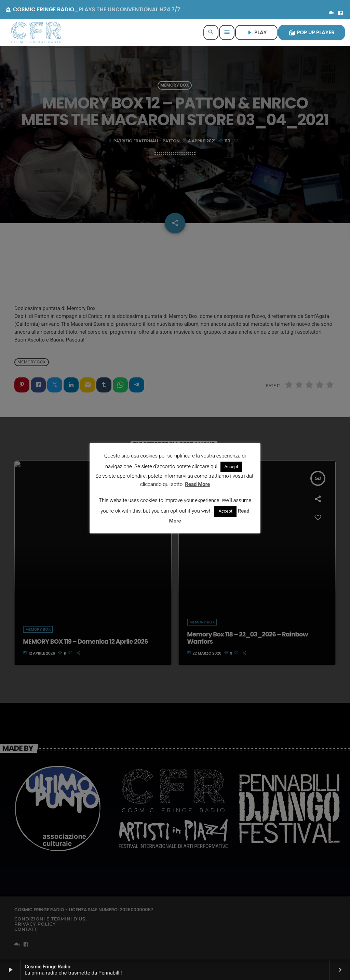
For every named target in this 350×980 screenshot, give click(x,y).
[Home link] (36, 33)
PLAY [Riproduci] (256, 33)
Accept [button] (232, 467)
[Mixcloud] (332, 13)
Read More (197, 484)
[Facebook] (340, 13)
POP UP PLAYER (312, 33)
